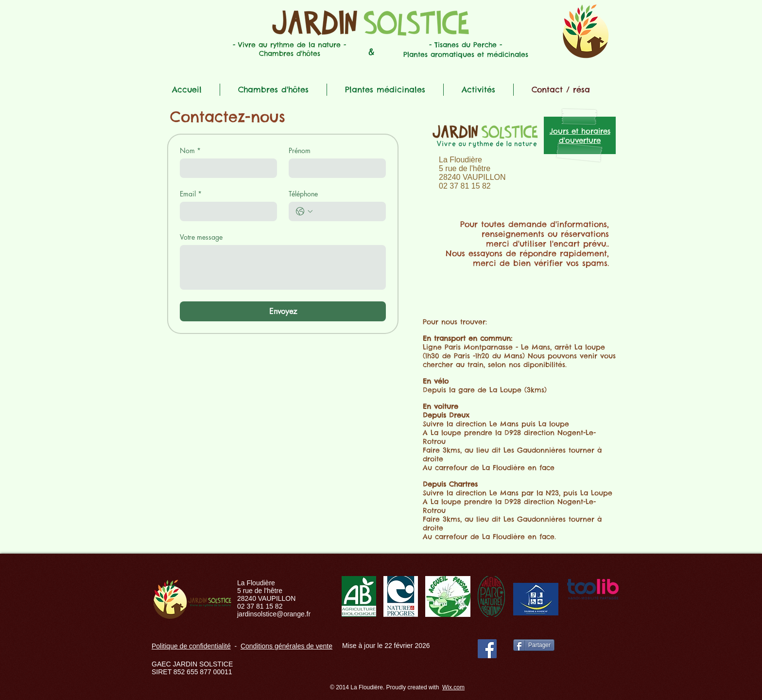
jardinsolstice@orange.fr (274, 614)
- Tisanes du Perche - (466, 45)
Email (191, 194)
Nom (190, 150)
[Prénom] (334, 168)
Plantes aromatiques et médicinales (466, 54)
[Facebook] (487, 649)
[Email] (225, 211)
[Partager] (534, 645)
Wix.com (453, 687)
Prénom (300, 150)
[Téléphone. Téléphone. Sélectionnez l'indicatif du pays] (304, 211)
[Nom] (225, 168)
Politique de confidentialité (191, 646)
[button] (273, 90)
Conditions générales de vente (286, 646)
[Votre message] (283, 267)
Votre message (201, 237)
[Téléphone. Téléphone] (347, 211)
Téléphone (303, 194)
